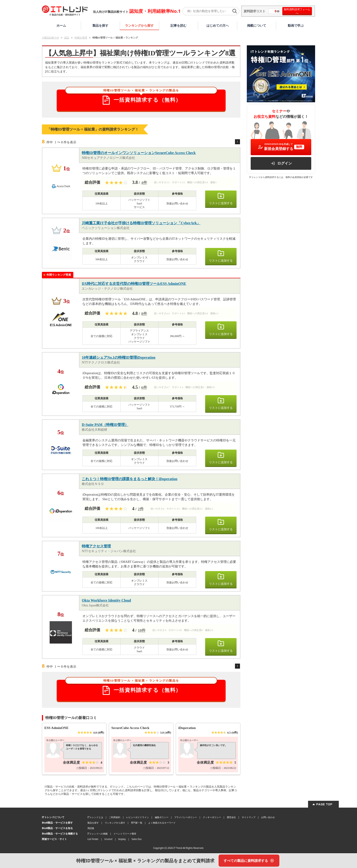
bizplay (122, 839)
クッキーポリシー (212, 817)
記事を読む (178, 25)
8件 (144, 314)
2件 (141, 509)
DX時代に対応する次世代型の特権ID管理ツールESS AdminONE (134, 284)
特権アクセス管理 (96, 546)
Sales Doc (137, 839)
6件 (144, 388)
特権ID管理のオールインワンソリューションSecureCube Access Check (139, 153)
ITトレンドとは (95, 817)
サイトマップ (249, 817)
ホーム (61, 25)
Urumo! (108, 839)
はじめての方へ (218, 25)
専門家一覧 (137, 823)
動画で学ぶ (296, 25)
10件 (142, 630)
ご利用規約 (115, 817)
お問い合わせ (268, 817)
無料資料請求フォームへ (297, 11)
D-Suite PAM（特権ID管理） (105, 425)
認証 (67, 38)
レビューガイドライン (138, 817)
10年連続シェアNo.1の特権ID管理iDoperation (119, 357)
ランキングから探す (139, 25)
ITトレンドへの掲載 (98, 834)
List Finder (93, 839)
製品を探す (100, 25)
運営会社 (231, 817)
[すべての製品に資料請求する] (249, 861)
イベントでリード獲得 (125, 834)
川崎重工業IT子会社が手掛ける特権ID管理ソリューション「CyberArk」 (141, 223)
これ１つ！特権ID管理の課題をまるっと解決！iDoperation (130, 479)
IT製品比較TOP (50, 38)
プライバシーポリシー (186, 817)
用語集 (91, 828)
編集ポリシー (162, 817)
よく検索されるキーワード (162, 823)
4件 (144, 183)
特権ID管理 (81, 38)
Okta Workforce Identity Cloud (106, 600)
